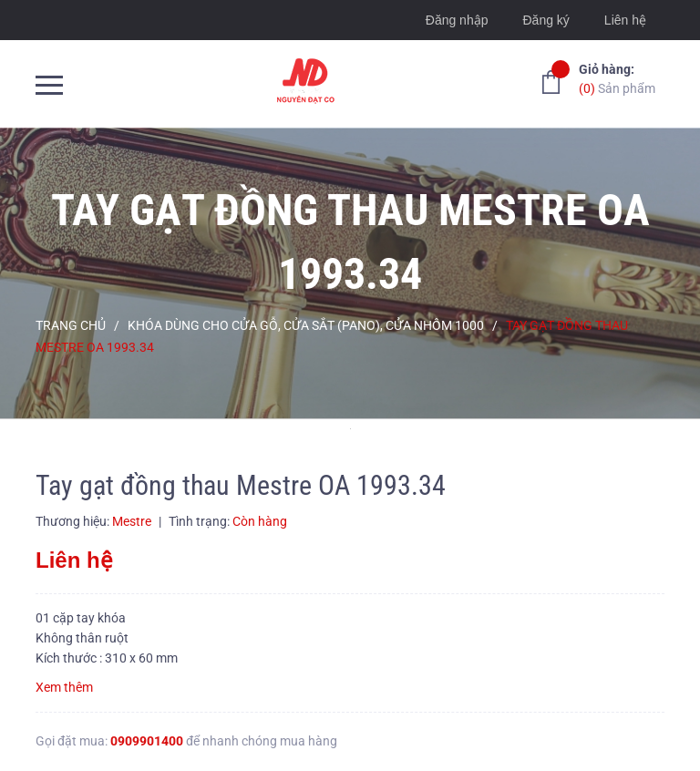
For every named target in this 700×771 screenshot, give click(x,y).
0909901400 (147, 741)
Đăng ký (546, 20)
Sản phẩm (617, 78)
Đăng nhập (457, 20)
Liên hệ (625, 20)
